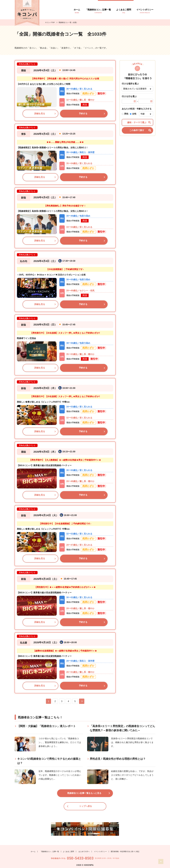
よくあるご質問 (124, 11)
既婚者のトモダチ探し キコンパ (27, 13)
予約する (83, 114)
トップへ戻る (86, 808)
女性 (133, 114)
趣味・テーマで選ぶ (139, 122)
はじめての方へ (84, 852)
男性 (125, 114)
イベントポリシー (145, 11)
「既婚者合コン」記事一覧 (98, 11)
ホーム (77, 11)
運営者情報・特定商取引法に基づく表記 (125, 852)
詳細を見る (40, 114)
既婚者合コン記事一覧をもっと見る (84, 795)
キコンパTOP (50, 22)
